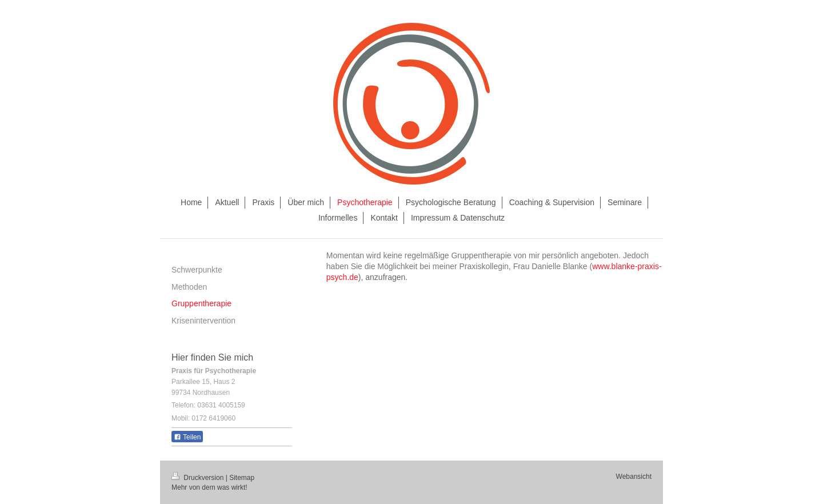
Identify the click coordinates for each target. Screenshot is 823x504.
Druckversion (199, 478)
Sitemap (242, 478)
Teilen (187, 437)
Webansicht (634, 477)
